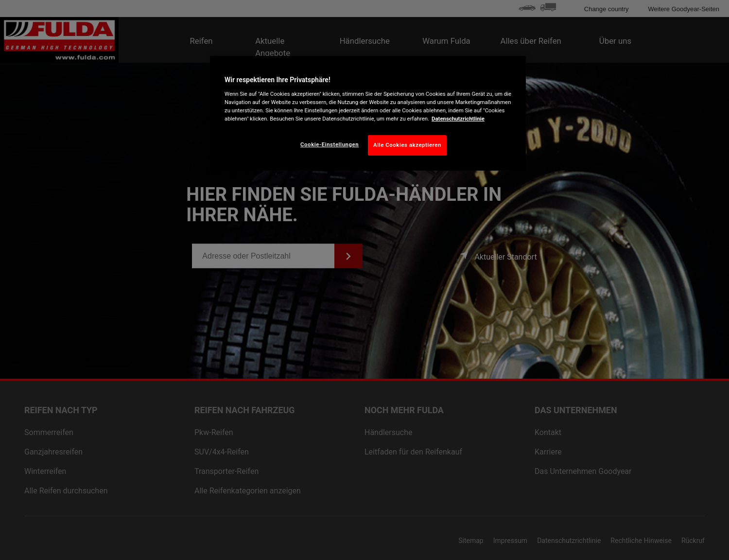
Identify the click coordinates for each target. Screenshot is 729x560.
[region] (368, 113)
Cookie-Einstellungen (330, 144)
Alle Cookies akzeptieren (407, 145)
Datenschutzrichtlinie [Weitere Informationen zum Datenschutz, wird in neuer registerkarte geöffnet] (458, 119)
